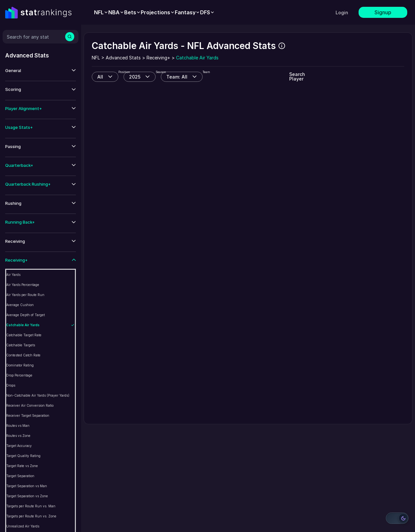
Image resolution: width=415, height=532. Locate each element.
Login (342, 12)
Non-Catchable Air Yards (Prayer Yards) (38, 395)
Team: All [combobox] (177, 77)
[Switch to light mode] (397, 518)
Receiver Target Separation (28, 415)
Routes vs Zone (18, 436)
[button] (41, 71)
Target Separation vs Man (27, 486)
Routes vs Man (18, 426)
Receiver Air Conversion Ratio (30, 405)
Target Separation (20, 476)
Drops (11, 385)
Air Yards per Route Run (25, 295)
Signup (383, 12)
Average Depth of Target (25, 315)
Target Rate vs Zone (22, 466)
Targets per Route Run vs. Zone (31, 516)
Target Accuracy (19, 446)
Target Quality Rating (23, 456)
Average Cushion (20, 305)
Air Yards (13, 275)
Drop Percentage (19, 375)
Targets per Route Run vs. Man (31, 506)
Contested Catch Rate (23, 355)
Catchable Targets (21, 345)
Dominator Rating (20, 365)
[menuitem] (101, 12)
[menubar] (154, 12)
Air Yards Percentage (23, 285)
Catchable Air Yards (23, 325)
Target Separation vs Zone (27, 496)
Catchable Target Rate (24, 335)
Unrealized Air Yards (23, 526)
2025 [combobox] (135, 77)
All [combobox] (100, 77)
